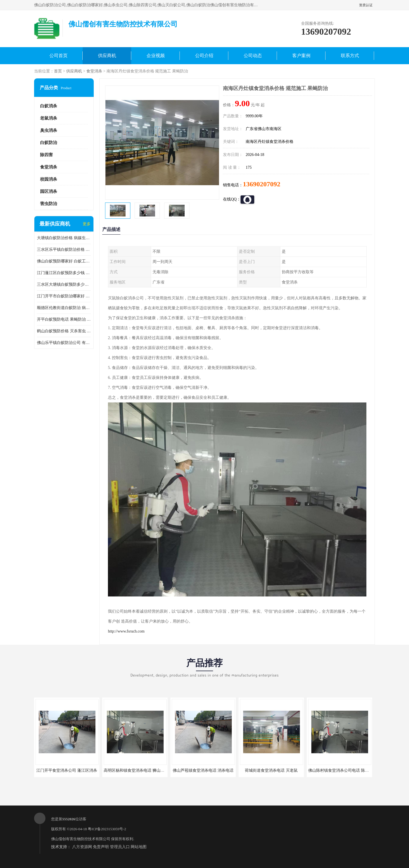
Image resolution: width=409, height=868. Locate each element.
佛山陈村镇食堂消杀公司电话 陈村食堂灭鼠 (347, 770)
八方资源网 (82, 847)
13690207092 (262, 184)
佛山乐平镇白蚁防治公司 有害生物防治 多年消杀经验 (64, 343)
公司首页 (59, 56)
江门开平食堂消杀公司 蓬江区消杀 (67, 770)
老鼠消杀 (49, 118)
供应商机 (107, 56)
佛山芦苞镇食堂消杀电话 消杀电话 (203, 770)
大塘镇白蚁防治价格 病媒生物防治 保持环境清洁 (64, 238)
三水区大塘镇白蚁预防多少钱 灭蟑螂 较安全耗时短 (64, 284)
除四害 (46, 155)
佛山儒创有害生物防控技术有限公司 (81, 839)
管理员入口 (120, 847)
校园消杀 (49, 179)
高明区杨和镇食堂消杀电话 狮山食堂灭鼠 (140, 770)
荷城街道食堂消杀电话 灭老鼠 (271, 770)
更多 (87, 224)
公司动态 (253, 56)
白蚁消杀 (49, 106)
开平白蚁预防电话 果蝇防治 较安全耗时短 (64, 319)
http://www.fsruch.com (126, 631)
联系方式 (350, 56)
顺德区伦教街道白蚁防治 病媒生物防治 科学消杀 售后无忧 (64, 308)
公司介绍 (204, 56)
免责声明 (101, 847)
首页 (58, 71)
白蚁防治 (49, 143)
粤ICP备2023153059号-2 (107, 829)
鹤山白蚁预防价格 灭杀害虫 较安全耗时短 (64, 331)
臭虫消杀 (49, 130)
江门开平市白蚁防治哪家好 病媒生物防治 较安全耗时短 (64, 296)
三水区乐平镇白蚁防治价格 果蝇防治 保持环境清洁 (64, 250)
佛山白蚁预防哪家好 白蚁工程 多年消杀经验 (64, 261)
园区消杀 (49, 191)
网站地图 (139, 847)
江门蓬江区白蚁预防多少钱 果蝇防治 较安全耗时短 (64, 273)
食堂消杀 (94, 71)
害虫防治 (49, 204)
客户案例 (301, 56)
